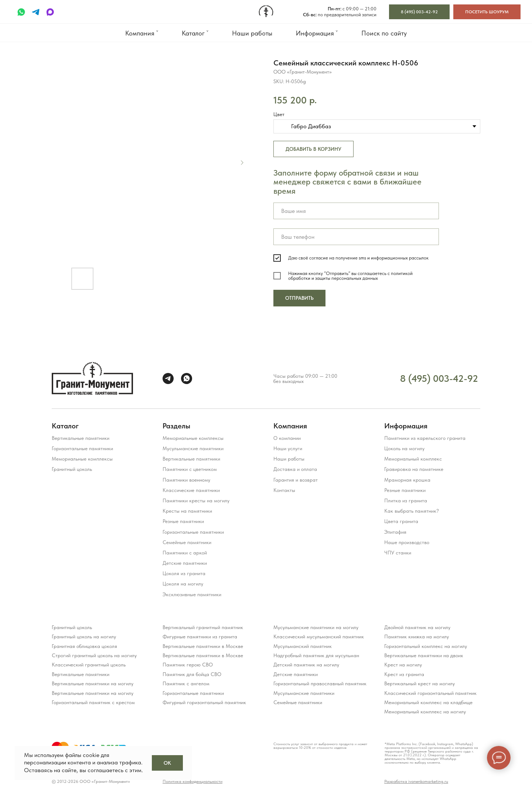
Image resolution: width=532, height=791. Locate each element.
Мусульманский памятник (303, 646)
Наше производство (407, 542)
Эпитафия (395, 532)
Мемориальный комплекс (413, 459)
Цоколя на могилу (183, 584)
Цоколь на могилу (404, 448)
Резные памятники (183, 521)
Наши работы (252, 33)
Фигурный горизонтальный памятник (204, 702)
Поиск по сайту (384, 33)
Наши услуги (288, 448)
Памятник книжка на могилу (417, 636)
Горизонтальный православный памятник (320, 683)
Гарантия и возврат (296, 480)
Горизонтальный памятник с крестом (93, 702)
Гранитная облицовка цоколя (84, 646)
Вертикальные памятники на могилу (93, 683)
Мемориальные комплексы (82, 459)
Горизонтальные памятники (82, 448)
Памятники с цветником (190, 469)
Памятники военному (186, 480)
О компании (287, 438)
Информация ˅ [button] (317, 33)
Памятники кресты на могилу (196, 500)
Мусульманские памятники (193, 448)
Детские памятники (185, 563)
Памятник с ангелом (186, 683)
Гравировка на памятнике (414, 469)
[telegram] (36, 12)
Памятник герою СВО (188, 665)
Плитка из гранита (406, 500)
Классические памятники (191, 490)
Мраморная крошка (407, 480)
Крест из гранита (404, 674)
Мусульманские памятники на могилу (316, 627)
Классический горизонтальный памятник (430, 693)
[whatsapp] (21, 12)
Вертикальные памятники (81, 438)
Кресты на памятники (187, 511)
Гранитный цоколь (72, 469)
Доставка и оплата (295, 469)
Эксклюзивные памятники (192, 594)
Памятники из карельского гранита (425, 438)
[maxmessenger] (50, 12)
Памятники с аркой (185, 553)
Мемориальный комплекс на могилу (425, 712)
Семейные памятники (187, 542)
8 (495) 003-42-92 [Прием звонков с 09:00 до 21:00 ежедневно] (439, 378)
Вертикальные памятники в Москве (203, 646)
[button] (487, 12)
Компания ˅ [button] (142, 33)
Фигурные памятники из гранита (200, 636)
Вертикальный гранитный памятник (203, 627)
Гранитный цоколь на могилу (84, 636)
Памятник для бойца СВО (192, 674)
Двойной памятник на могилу (417, 627)
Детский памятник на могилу (306, 665)
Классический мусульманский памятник (319, 636)
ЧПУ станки (398, 553)
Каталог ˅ (195, 33)
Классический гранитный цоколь (89, 665)
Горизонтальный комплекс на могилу (426, 646)
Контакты (284, 490)
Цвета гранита (401, 521)
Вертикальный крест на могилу (420, 683)
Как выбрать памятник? (412, 511)
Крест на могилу (403, 665)
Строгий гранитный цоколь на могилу (94, 655)
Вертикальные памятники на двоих (424, 655)
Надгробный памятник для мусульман (316, 655)
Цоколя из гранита (184, 573)
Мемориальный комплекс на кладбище (428, 702)
